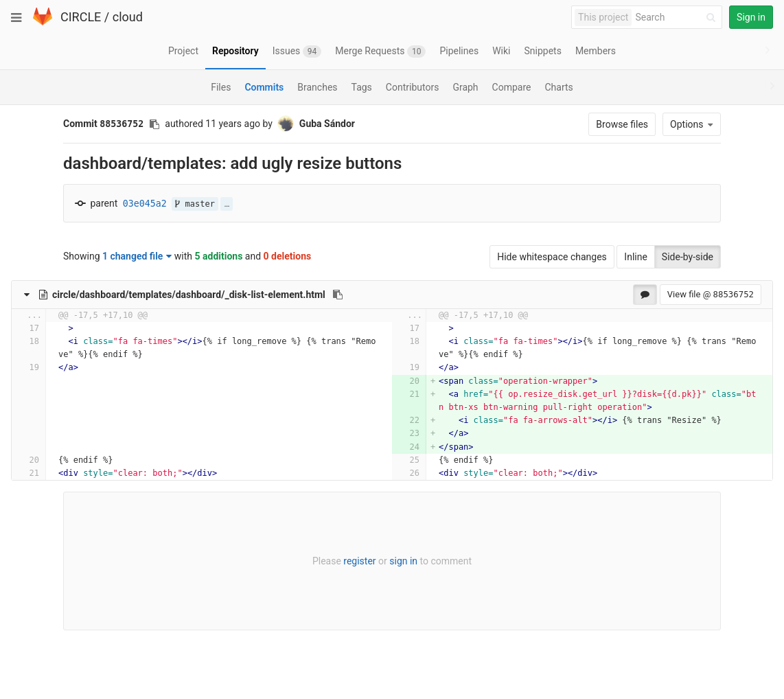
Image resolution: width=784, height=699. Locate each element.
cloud (128, 17)
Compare (512, 87)
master (195, 204)
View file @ (711, 294)
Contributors (413, 87)
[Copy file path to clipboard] (338, 295)
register (359, 561)
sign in (403, 561)
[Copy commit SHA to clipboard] (154, 124)
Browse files (622, 124)
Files (221, 87)
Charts (558, 87)
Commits (264, 87)
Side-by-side (688, 257)
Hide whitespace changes (552, 257)
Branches (317, 87)
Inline (636, 257)
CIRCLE (81, 17)
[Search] (678, 18)
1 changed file (137, 256)
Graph (465, 87)
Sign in (751, 17)
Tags (362, 87)
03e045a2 (145, 204)
